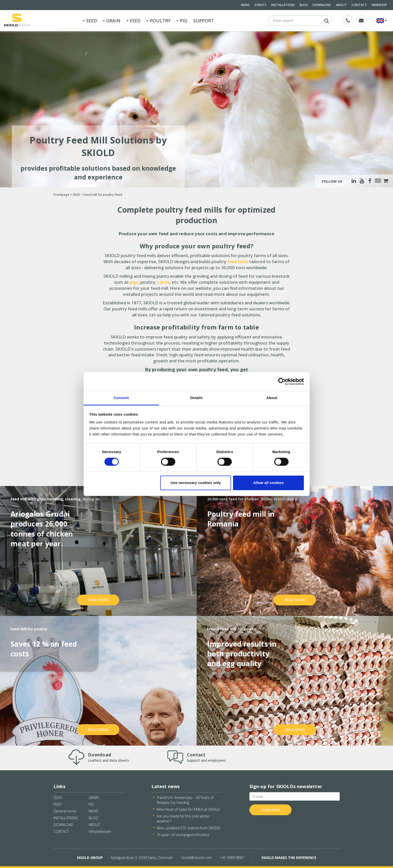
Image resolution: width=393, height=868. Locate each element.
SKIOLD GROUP (90, 858)
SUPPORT (204, 21)
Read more (98, 600)
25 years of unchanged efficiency (183, 835)
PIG (182, 21)
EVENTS (261, 5)
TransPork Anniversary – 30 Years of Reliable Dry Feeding (185, 800)
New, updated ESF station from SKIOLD (188, 828)
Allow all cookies (268, 483)
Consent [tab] (121, 398)
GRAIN (112, 21)
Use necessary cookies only (196, 483)
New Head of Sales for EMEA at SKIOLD (188, 809)
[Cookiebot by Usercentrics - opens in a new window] (282, 381)
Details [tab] (197, 398)
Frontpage (61, 195)
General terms (65, 811)
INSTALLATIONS (283, 5)
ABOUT (341, 5)
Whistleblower (100, 831)
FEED (133, 21)
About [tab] (272, 398)
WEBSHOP (379, 5)
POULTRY (158, 21)
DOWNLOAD (322, 5)
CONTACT (359, 5)
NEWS (245, 5)
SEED (90, 21)
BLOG (304, 5)
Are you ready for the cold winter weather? (183, 819)
